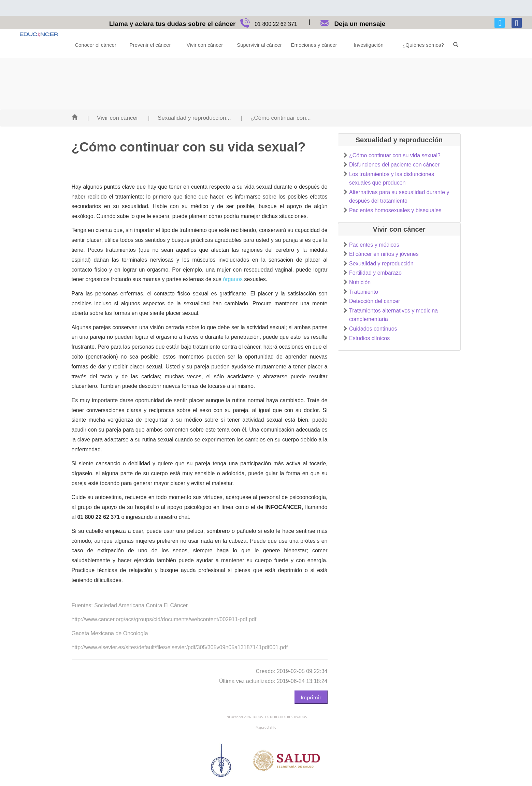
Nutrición (360, 282)
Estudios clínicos (369, 338)
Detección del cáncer (375, 301)
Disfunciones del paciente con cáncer (394, 165)
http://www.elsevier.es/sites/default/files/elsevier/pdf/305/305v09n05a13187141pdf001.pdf (180, 647)
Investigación (369, 45)
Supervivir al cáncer (259, 45)
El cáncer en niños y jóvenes (384, 254)
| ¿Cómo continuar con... (276, 118)
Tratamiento (364, 292)
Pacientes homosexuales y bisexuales (395, 210)
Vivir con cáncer (205, 45)
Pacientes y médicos (374, 245)
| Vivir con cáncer (113, 118)
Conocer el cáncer (96, 45)
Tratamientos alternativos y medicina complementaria (393, 315)
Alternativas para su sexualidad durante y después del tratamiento (399, 197)
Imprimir (311, 697)
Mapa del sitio (266, 727)
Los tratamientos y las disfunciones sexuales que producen (392, 179)
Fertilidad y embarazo (375, 273)
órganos (233, 279)
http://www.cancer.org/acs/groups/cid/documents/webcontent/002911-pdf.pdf (164, 619)
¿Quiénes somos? (423, 45)
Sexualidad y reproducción (381, 264)
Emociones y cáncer (314, 45)
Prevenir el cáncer (150, 45)
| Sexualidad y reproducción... (190, 118)
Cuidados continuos (373, 329)
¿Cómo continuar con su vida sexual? (395, 155)
